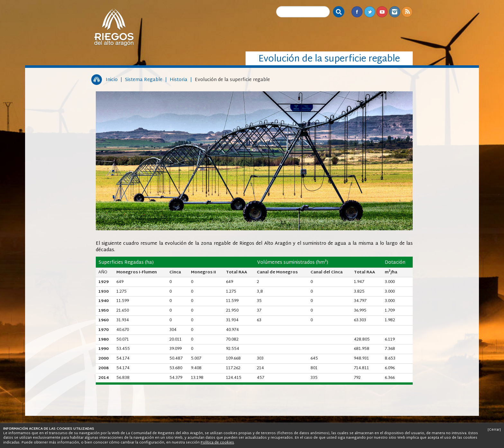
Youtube (382, 12)
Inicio (112, 80)
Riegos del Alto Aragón (114, 27)
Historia (179, 80)
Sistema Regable (144, 80)
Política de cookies (217, 443)
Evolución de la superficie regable (232, 80)
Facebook (357, 12)
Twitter (369, 12)
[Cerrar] (494, 430)
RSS (407, 12)
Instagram (395, 12)
